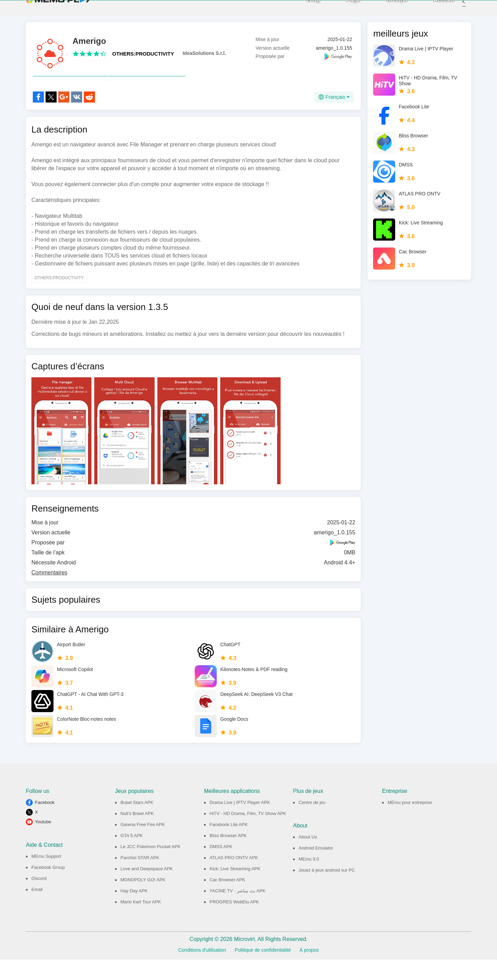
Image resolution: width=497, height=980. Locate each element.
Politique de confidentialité (263, 970)
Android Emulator (316, 868)
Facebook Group (48, 888)
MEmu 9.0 (309, 879)
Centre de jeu (312, 823)
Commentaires (49, 593)
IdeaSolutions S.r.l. (204, 58)
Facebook (45, 823)
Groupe (388, 10)
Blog (304, 10)
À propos (309, 970)
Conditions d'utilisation (202, 970)
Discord (39, 899)
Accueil (435, 10)
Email (37, 910)
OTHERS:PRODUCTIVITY (143, 59)
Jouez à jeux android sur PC (327, 890)
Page (344, 10)
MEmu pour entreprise (410, 823)
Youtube (43, 842)
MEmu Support (46, 877)
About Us (308, 857)
